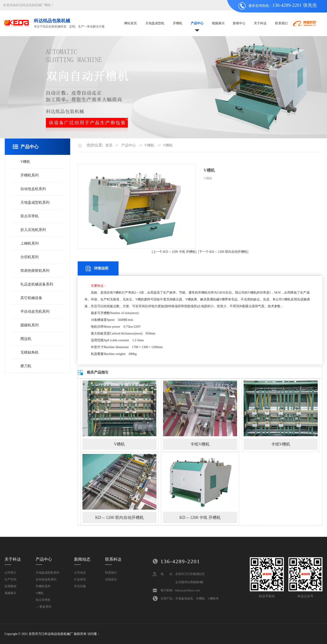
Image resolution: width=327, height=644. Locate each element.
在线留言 (111, 579)
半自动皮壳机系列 (35, 311)
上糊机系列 (30, 243)
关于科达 (260, 23)
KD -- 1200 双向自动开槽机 (119, 518)
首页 (109, 145)
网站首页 (131, 23)
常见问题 (80, 586)
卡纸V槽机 (200, 444)
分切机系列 (30, 257)
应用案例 (10, 586)
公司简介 (10, 573)
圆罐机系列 (30, 325)
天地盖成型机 (155, 23)
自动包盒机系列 (33, 189)
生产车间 (10, 579)
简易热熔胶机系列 (35, 271)
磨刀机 (26, 366)
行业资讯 (80, 579)
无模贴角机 (30, 352)
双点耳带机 (30, 216)
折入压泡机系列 (33, 230)
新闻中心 (239, 23)
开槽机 (178, 23)
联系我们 (281, 23)
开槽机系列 (30, 175)
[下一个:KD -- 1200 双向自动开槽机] (223, 252)
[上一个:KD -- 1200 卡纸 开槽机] (174, 252)
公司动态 (80, 573)
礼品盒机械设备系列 (37, 284)
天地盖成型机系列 (35, 202)
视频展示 (218, 23)
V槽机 (25, 162)
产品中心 (197, 23)
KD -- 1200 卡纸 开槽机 (200, 518)
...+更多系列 (43, 607)
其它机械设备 (31, 298)
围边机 (26, 339)
